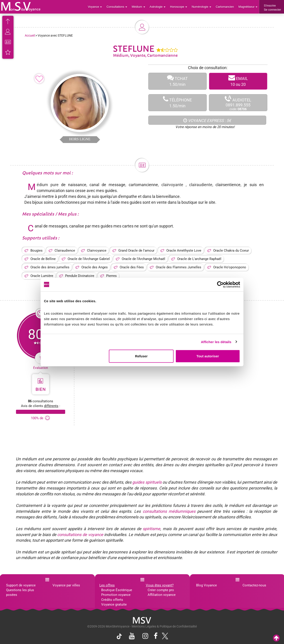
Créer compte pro (161, 590)
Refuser (141, 356)
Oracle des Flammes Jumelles (179, 267)
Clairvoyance (97, 251)
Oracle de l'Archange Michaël (143, 259)
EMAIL (238, 81)
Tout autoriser (208, 356)
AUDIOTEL (238, 103)
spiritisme (151, 529)
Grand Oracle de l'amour (136, 251)
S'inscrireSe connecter (272, 8)
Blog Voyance (206, 585)
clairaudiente (201, 185)
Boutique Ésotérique (117, 590)
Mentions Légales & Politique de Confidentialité (164, 626)
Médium (138, 7)
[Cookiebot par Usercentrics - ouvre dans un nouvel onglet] (220, 284)
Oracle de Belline (43, 259)
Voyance (95, 7)
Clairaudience (65, 251)
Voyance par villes (66, 585)
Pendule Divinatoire (80, 276)
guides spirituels (147, 482)
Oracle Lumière (42, 276)
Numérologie (201, 7)
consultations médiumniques (169, 511)
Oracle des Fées (132, 267)
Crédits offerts (112, 600)
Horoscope (179, 7)
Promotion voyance (116, 595)
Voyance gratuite (114, 604)
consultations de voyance (80, 535)
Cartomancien (225, 7)
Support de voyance (21, 585)
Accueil (30, 35)
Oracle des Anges (95, 267)
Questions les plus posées (20, 592)
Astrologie (158, 7)
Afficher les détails (216, 342)
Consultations (117, 7)
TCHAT (177, 81)
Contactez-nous (254, 585)
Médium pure (48, 185)
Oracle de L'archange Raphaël (199, 259)
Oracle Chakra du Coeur (231, 251)
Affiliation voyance (162, 595)
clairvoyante (172, 185)
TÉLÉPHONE (177, 103)
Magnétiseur (248, 7)
